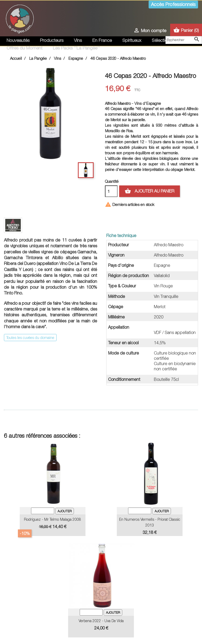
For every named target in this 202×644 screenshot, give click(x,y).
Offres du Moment (24, 48)
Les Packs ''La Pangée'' (76, 48)
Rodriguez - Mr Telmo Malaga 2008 (52, 519)
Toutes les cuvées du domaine (30, 338)
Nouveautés (18, 40)
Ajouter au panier (150, 191)
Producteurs (52, 40)
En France (102, 40)
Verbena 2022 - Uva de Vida (101, 621)
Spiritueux (132, 40)
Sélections (162, 40)
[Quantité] (111, 191)
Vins (78, 40)
